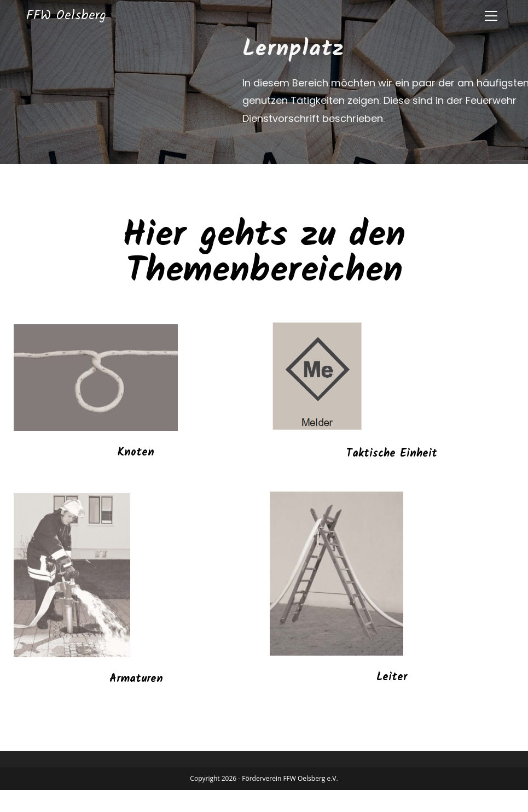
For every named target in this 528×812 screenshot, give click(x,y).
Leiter (392, 677)
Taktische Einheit (392, 454)
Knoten (136, 453)
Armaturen (136, 679)
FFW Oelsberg (66, 16)
